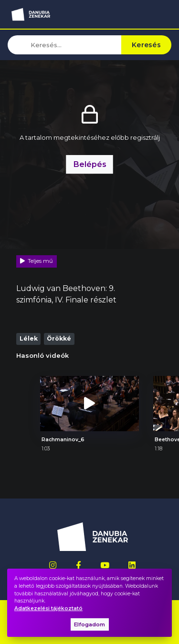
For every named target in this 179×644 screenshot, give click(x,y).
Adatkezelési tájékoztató (48, 608)
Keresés (146, 45)
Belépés (90, 164)
